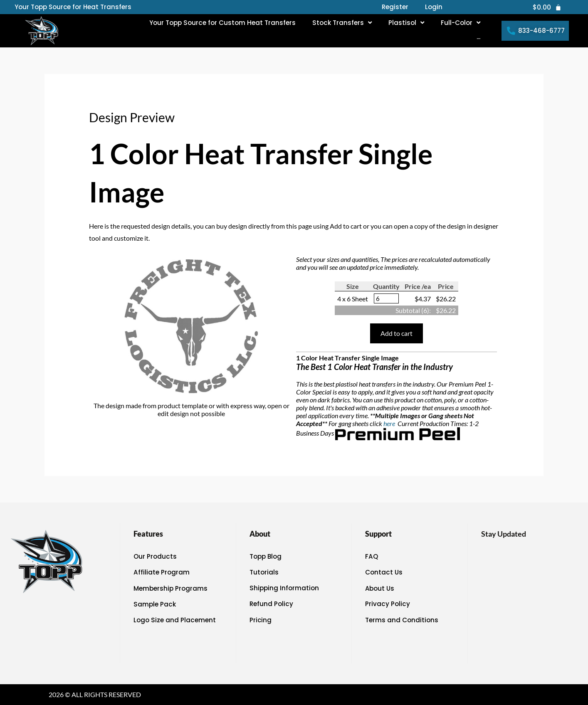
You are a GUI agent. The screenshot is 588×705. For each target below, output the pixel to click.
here (390, 423)
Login (434, 7)
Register (395, 7)
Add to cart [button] (397, 333)
